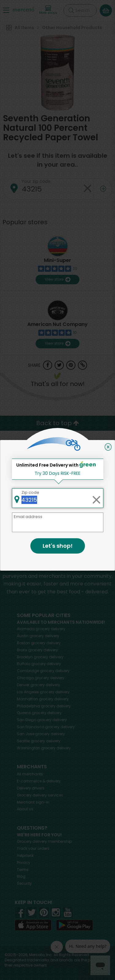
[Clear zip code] (96, 498)
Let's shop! (58, 546)
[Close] (108, 447)
